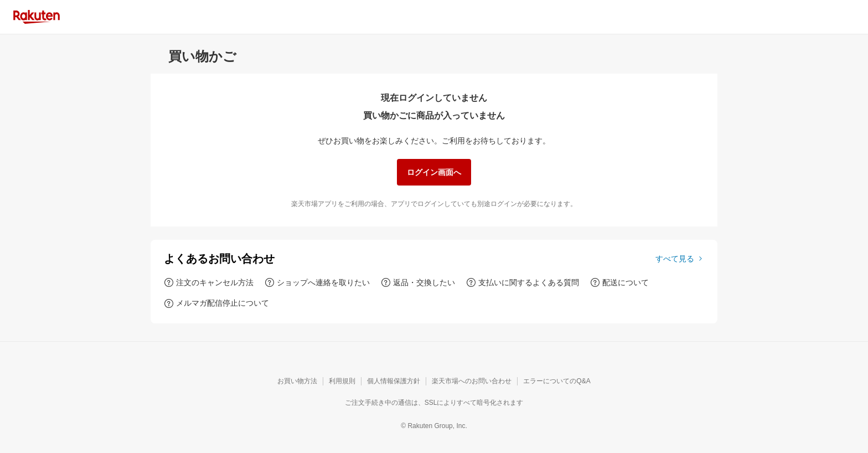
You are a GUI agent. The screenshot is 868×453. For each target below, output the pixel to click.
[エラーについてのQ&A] (557, 382)
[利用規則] (342, 382)
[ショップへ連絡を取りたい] (317, 282)
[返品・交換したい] (418, 282)
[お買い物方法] (297, 382)
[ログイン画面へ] (434, 172)
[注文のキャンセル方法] (209, 282)
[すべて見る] (680, 259)
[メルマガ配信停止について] (216, 303)
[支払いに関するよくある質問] (523, 282)
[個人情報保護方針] (394, 382)
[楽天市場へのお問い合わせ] (472, 382)
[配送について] (619, 282)
